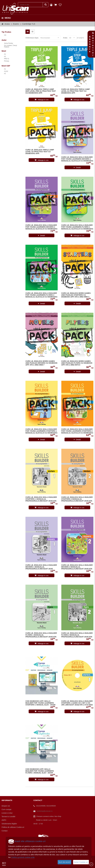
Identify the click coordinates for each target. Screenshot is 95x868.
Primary (7, 61)
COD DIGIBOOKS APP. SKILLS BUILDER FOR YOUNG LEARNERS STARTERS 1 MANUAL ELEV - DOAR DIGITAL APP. (40, 703)
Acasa (7, 24)
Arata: (65, 38)
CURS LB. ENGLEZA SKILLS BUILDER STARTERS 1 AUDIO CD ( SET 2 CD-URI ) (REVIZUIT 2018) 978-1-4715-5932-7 (77, 703)
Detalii (78, 168)
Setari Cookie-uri (81, 862)
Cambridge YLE (29, 24)
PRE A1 (7, 59)
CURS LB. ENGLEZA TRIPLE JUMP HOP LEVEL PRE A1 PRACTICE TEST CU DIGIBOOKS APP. (41, 91)
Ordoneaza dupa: (32, 38)
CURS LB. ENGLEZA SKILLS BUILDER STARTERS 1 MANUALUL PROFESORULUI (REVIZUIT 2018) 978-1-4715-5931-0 (41, 499)
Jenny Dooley (9, 43)
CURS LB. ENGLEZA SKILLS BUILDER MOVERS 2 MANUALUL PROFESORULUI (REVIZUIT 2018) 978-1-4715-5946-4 (77, 567)
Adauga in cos (43, 100)
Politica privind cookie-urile (23, 857)
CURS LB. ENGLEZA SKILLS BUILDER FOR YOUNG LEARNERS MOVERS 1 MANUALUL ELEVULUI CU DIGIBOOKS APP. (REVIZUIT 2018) (77, 159)
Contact (5, 831)
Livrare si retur (7, 813)
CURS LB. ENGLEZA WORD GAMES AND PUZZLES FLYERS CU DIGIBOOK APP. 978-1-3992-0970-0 (77, 363)
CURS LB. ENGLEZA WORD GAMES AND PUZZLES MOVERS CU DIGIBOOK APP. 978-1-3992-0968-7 (41, 363)
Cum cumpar (6, 809)
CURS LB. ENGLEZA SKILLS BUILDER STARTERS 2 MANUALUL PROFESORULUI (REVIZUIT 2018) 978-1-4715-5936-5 (77, 499)
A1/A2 (6, 71)
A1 (5, 54)
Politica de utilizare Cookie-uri (13, 827)
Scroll (91, 864)
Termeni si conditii (8, 817)
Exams (16, 24)
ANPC (4, 820)
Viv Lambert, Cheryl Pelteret (10, 46)
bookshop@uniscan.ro (45, 811)
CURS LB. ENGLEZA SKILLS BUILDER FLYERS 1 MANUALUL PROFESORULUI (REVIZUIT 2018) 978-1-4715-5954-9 (41, 635)
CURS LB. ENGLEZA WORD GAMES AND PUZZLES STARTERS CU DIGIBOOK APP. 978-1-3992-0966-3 (76, 295)
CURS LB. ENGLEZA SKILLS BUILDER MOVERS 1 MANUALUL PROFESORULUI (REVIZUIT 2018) (41, 567)
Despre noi (6, 806)
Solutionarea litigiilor (9, 824)
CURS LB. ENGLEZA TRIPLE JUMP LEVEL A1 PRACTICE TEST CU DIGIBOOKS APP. (76, 91)
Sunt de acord (64, 862)
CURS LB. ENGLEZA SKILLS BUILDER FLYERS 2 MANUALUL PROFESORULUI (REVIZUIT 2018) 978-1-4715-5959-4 (77, 635)
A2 (5, 56)
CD (5, 35)
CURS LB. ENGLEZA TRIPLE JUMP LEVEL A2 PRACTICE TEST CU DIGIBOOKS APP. (40, 152)
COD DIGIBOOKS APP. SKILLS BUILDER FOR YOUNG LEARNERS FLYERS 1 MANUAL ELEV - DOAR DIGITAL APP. (40, 771)
